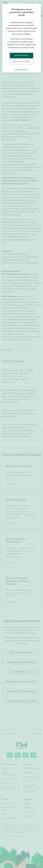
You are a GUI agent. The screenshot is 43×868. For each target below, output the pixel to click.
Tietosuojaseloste (21, 70)
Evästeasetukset (15, 48)
